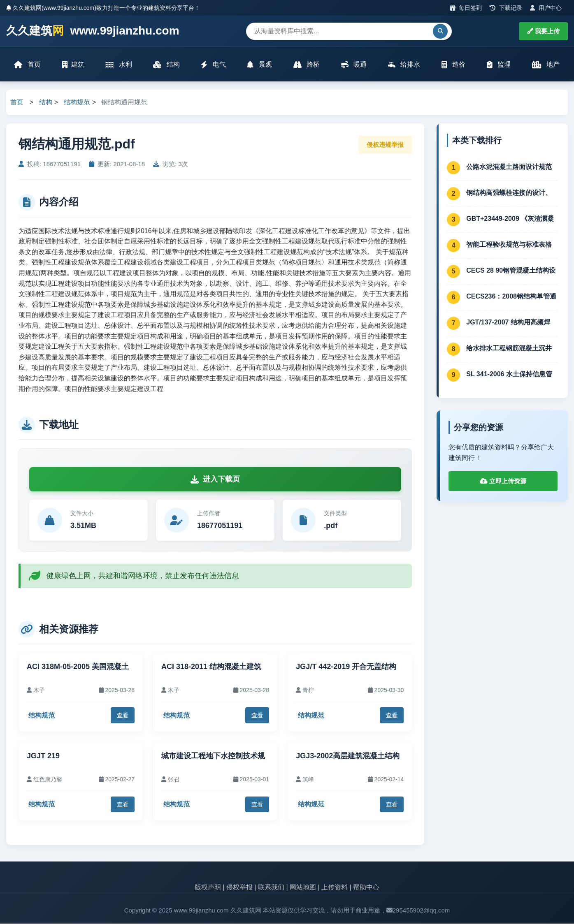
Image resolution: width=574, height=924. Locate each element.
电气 (214, 65)
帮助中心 (366, 888)
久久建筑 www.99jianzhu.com (93, 31)
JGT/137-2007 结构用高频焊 (508, 323)
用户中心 (546, 8)
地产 (546, 65)
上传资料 (335, 888)
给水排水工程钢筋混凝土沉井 (509, 349)
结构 (167, 65)
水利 (119, 65)
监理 (499, 65)
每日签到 (466, 8)
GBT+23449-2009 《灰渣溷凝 (510, 219)
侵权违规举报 (385, 145)
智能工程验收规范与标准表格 (509, 245)
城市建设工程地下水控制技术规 (213, 756)
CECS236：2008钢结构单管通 (511, 297)
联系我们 (271, 888)
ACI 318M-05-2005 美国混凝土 (78, 667)
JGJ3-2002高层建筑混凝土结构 (348, 756)
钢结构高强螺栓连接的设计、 (509, 193)
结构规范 (77, 103)
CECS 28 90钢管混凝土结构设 (511, 271)
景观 (260, 65)
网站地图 (303, 888)
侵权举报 (239, 888)
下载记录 (506, 8)
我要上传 (543, 31)
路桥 (307, 65)
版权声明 (208, 888)
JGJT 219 (43, 756)
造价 (453, 65)
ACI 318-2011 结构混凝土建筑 (211, 667)
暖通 (354, 65)
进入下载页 (215, 479)
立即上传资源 (503, 482)
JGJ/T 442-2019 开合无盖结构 (346, 667)
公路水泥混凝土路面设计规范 (509, 167)
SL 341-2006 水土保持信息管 (509, 374)
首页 (28, 65)
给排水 (404, 65)
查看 (123, 716)
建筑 (73, 65)
